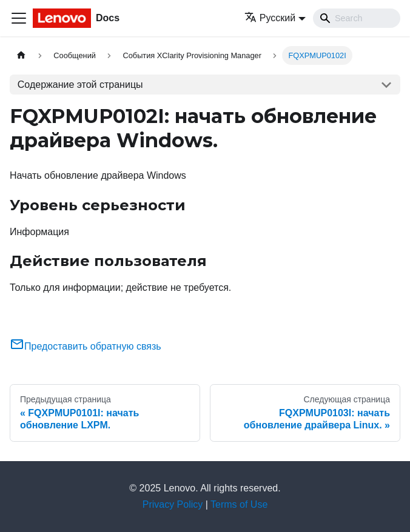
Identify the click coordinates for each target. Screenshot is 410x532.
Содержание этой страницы (80, 85)
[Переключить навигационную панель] (19, 18)
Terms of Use (239, 504)
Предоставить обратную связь (86, 346)
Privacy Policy (173, 504)
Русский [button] (270, 18)
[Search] (357, 18)
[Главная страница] (21, 55)
